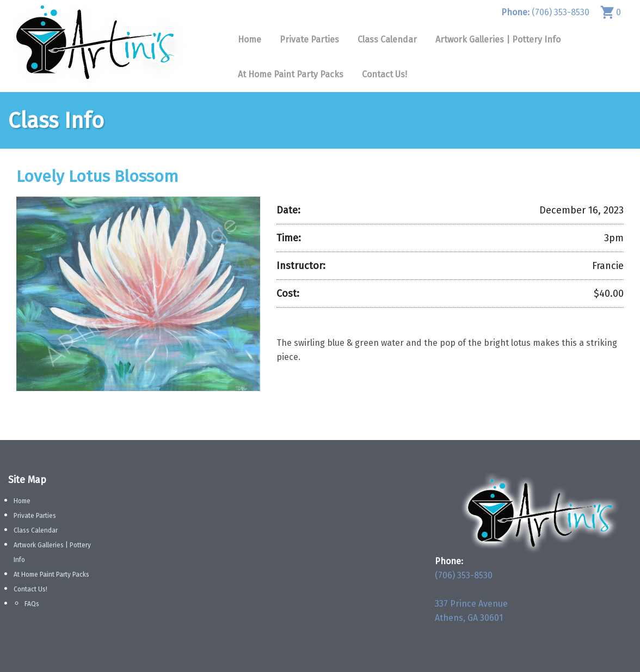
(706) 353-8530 (545, 12)
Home (250, 39)
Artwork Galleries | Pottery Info (498, 39)
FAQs (32, 604)
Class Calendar (387, 39)
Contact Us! (384, 74)
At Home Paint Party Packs (291, 74)
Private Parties (309, 39)
